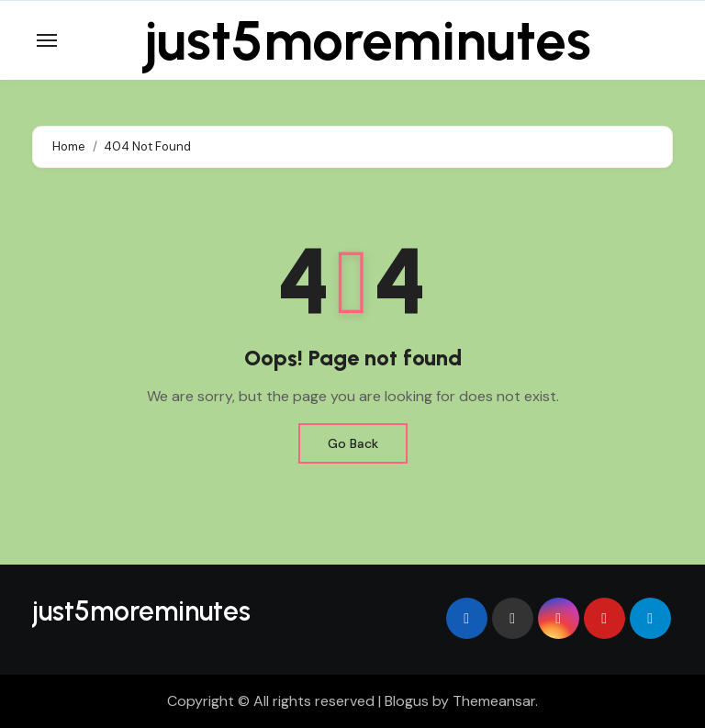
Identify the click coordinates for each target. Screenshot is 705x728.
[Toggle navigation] (47, 40)
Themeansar (494, 701)
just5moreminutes (368, 40)
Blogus (407, 701)
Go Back (353, 443)
